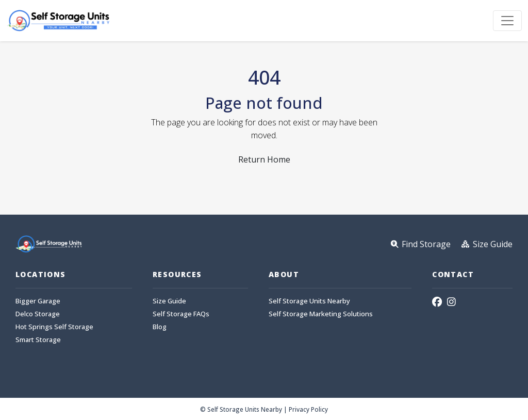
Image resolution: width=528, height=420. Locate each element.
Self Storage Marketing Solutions (321, 314)
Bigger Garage (38, 301)
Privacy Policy (308, 409)
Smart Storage (38, 340)
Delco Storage (38, 314)
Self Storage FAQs (181, 314)
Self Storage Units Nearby (309, 301)
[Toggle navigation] (507, 21)
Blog (160, 327)
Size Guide (169, 301)
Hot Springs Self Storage (54, 327)
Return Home (264, 159)
